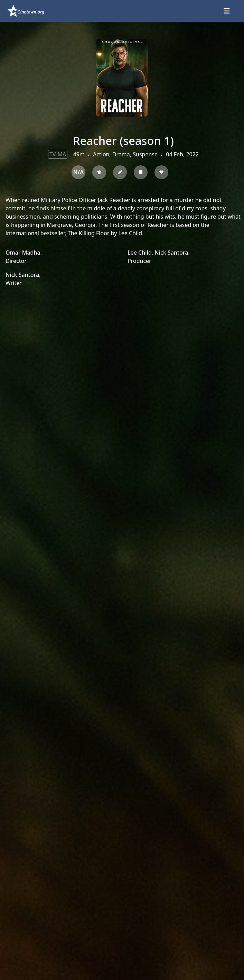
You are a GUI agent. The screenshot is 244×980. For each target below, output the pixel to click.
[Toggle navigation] (227, 11)
